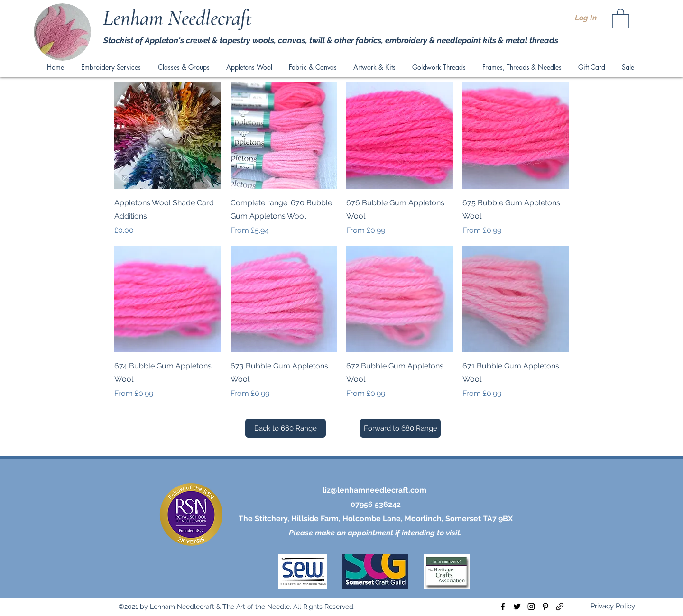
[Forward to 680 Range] (400, 428)
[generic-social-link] (560, 607)
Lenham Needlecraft (180, 18)
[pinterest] (545, 607)
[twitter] (517, 607)
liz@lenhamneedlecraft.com (374, 490)
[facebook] (503, 607)
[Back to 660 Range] (286, 428)
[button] (621, 18)
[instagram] (531, 607)
